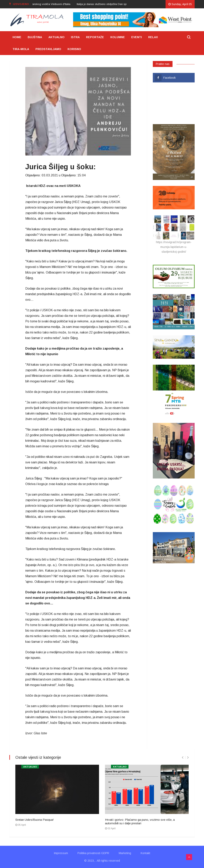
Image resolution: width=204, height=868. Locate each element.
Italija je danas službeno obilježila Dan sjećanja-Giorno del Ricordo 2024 (126, 4)
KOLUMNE (118, 37)
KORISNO (74, 49)
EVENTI (137, 37)
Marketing (125, 853)
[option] (126, 4)
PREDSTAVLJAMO (48, 49)
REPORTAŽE (95, 37)
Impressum (61, 853)
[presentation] (183, 757)
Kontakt (145, 853)
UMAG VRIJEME (174, 103)
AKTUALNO (56, 37)
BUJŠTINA (35, 37)
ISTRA (75, 37)
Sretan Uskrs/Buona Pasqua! (35, 820)
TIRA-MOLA (21, 49)
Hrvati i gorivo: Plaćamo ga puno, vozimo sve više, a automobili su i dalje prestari (140, 821)
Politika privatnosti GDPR (93, 853)
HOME (17, 37)
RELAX (153, 37)
